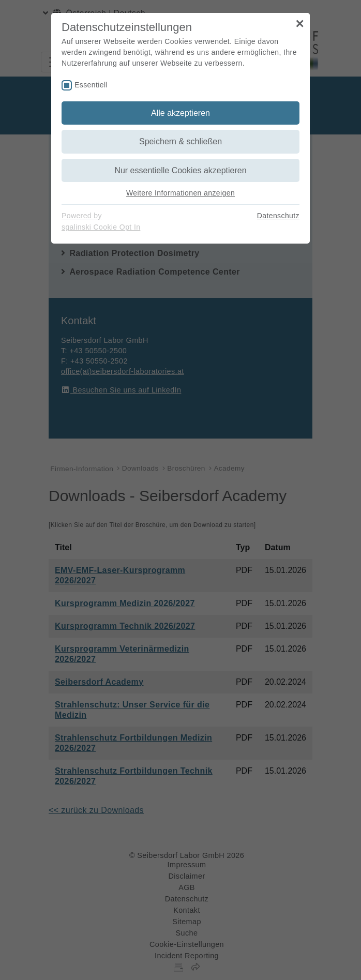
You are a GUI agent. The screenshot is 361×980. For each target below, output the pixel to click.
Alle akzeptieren (180, 113)
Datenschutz (278, 216)
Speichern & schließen (180, 141)
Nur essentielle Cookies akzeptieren (180, 170)
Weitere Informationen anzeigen (180, 193)
